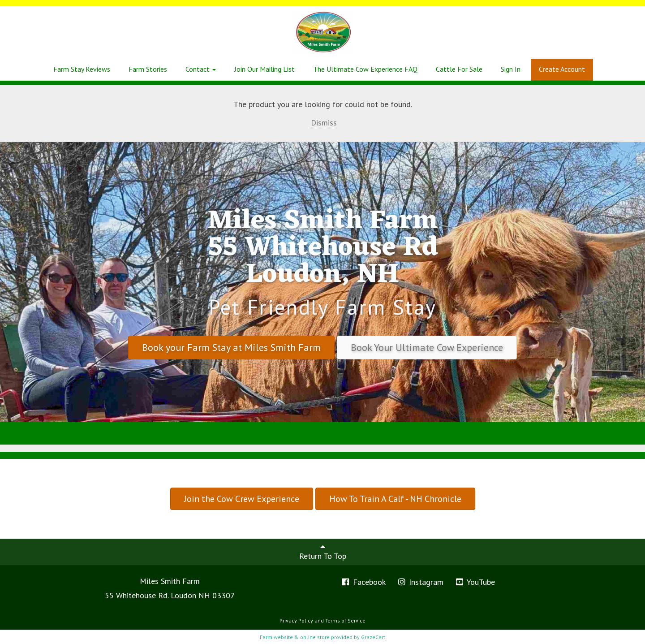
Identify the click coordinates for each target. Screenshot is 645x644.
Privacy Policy (296, 620)
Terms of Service (345, 620)
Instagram (420, 582)
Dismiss (323, 123)
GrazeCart (373, 637)
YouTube (475, 582)
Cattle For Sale (459, 69)
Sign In (511, 69)
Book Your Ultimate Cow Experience (427, 347)
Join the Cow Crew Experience (242, 499)
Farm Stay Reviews (82, 69)
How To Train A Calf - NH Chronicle (395, 499)
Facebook (363, 582)
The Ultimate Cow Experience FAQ (365, 69)
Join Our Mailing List (264, 69)
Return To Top (323, 552)
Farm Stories (148, 69)
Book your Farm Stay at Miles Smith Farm (231, 347)
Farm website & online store (295, 637)
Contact (201, 69)
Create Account (562, 69)
